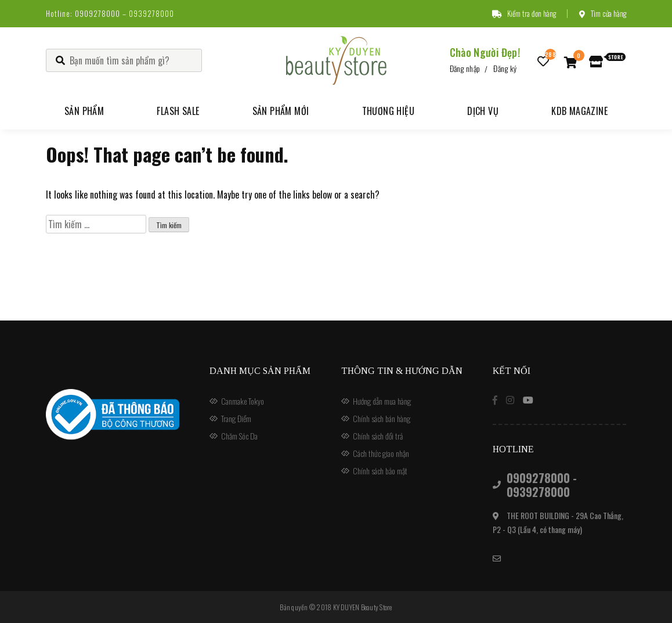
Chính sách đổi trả (378, 436)
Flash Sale (178, 111)
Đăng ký (505, 68)
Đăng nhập (465, 68)
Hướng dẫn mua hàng (382, 401)
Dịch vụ (483, 111)
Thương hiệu (388, 111)
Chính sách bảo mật (380, 471)
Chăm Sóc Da (239, 436)
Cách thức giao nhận (381, 453)
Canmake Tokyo (243, 401)
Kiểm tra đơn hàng (524, 13)
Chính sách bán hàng (382, 418)
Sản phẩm (84, 111)
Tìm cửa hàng (603, 13)
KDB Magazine (579, 111)
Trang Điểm (236, 418)
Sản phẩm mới (281, 111)
